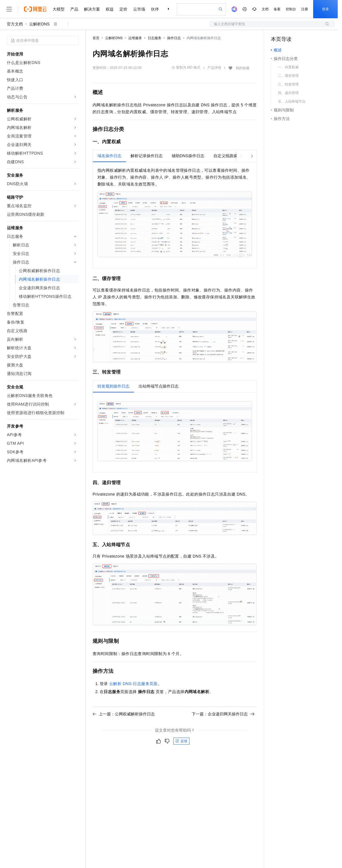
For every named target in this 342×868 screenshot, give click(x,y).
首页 (96, 38)
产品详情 (214, 68)
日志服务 (155, 38)
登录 (325, 9)
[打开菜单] (9, 9)
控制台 (291, 9)
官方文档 (15, 24)
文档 (265, 9)
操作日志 (174, 38)
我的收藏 (243, 68)
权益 (110, 9)
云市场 (139, 9)
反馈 (181, 741)
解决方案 (92, 9)
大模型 (59, 9)
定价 (123, 9)
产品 (74, 9)
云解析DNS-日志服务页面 (133, 684)
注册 (305, 9)
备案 (277, 9)
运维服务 (135, 38)
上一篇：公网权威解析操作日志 (124, 714)
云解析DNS (39, 24)
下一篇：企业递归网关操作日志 (223, 714)
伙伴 (155, 9)
